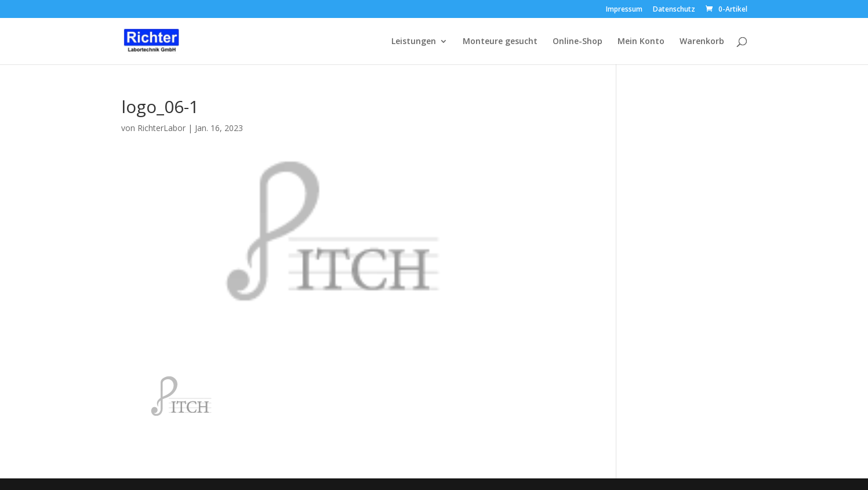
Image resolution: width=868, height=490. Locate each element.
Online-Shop (578, 42)
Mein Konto (641, 42)
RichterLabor (161, 128)
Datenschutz (674, 10)
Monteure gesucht (500, 42)
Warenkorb (702, 42)
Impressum (624, 10)
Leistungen (414, 42)
